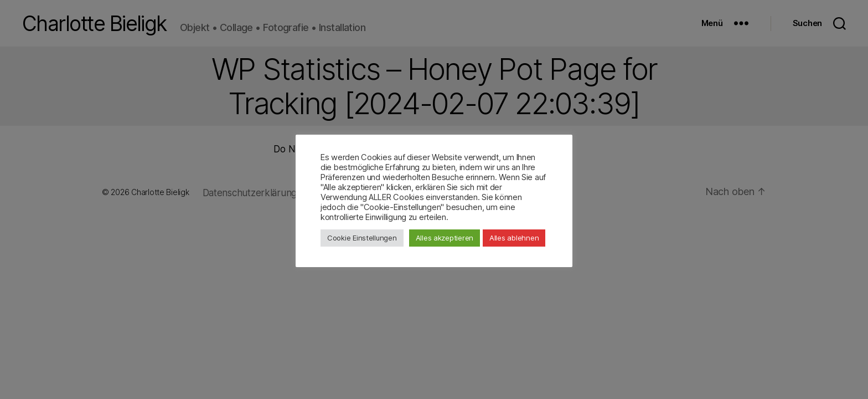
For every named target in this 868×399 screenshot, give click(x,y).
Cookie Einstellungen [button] (362, 238)
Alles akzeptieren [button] (445, 238)
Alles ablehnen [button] (514, 238)
